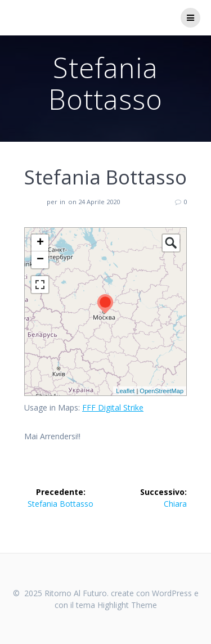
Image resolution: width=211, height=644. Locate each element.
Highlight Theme (127, 605)
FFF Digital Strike (113, 407)
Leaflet (125, 391)
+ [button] (40, 243)
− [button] (40, 260)
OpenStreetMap (161, 391)
